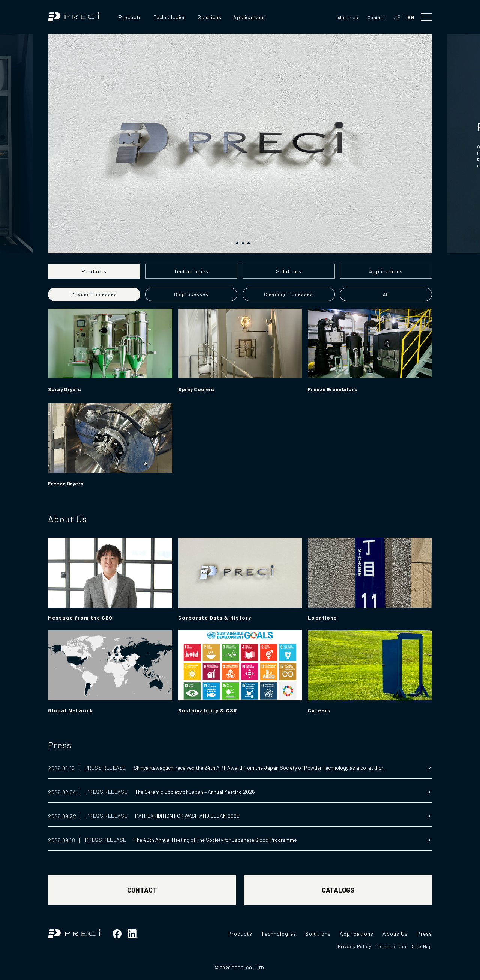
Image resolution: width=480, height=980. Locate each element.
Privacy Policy (355, 946)
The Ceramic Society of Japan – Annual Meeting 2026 (195, 792)
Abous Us (348, 17)
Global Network (70, 710)
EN (411, 17)
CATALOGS (338, 890)
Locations (322, 617)
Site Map (422, 946)
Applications (249, 17)
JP (397, 17)
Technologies (170, 17)
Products (130, 17)
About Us (67, 519)
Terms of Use (392, 946)
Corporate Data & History (215, 617)
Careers (319, 710)
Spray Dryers (64, 389)
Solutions (209, 17)
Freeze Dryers (66, 483)
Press (60, 745)
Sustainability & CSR (208, 710)
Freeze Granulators (333, 389)
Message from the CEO (80, 617)
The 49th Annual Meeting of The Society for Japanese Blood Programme (215, 840)
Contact (376, 17)
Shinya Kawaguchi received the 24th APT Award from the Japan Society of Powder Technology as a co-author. (259, 768)
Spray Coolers (196, 389)
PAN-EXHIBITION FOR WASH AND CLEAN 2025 (187, 816)
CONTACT (142, 890)
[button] (232, 243)
